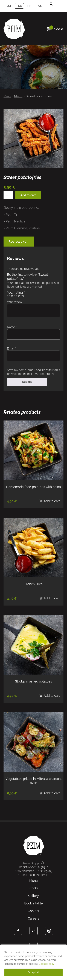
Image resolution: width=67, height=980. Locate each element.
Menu (18, 96)
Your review (15, 302)
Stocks (33, 888)
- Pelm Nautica (14, 221)
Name (12, 327)
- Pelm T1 (10, 214)
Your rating (16, 292)
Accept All (33, 972)
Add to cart (28, 195)
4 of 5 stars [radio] (19, 296)
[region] (33, 962)
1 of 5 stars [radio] (8, 296)
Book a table (33, 903)
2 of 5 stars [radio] (12, 296)
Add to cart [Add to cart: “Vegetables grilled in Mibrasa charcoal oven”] (52, 793)
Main (7, 96)
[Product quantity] (8, 195)
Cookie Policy (47, 964)
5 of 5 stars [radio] (23, 296)
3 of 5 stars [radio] (16, 296)
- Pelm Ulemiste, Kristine (22, 228)
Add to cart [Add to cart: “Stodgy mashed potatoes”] (52, 696)
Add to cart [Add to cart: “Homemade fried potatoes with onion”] (52, 501)
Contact (33, 911)
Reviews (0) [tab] (18, 242)
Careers (33, 918)
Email (11, 349)
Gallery (33, 896)
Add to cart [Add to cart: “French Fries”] (52, 598)
